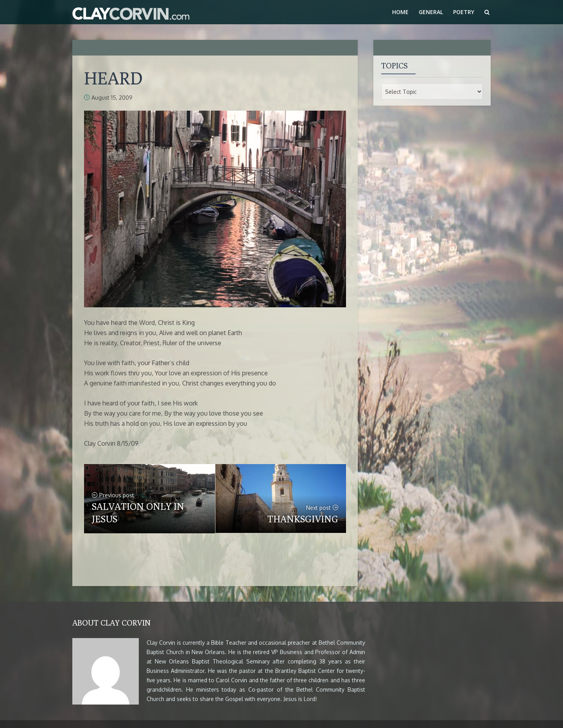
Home (400, 12)
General (431, 12)
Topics (394, 65)
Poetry (464, 12)
